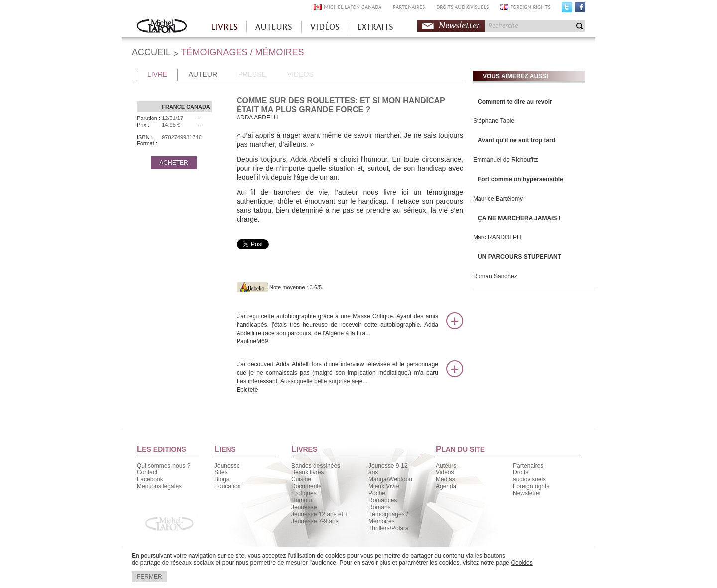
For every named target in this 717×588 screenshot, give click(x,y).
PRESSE (252, 74)
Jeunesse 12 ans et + (320, 514)
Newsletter (459, 26)
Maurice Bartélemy (498, 199)
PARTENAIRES (409, 7)
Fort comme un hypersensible (521, 179)
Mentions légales (159, 486)
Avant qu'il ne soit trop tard (517, 140)
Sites (221, 472)
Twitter (567, 9)
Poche (377, 493)
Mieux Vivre (384, 486)
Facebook (580, 9)
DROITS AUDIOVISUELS (463, 7)
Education (227, 486)
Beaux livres (307, 472)
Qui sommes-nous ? (164, 466)
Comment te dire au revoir (515, 102)
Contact (147, 472)
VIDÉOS (325, 27)
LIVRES (224, 27)
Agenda (446, 486)
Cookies (522, 563)
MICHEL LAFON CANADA (353, 7)
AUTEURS (274, 27)
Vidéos (445, 472)
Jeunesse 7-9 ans (315, 521)
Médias (445, 479)
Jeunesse (227, 466)
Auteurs (446, 466)
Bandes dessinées (316, 466)
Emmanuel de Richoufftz (506, 160)
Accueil (162, 27)
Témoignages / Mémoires (388, 518)
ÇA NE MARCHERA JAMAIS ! (519, 218)
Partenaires (528, 466)
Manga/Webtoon (390, 479)
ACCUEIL (151, 52)
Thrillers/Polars (388, 528)
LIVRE (157, 74)
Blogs (222, 479)
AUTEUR (203, 74)
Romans (380, 507)
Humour (302, 500)
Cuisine (301, 479)
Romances (383, 500)
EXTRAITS (375, 27)
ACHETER (174, 163)
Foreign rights (531, 486)
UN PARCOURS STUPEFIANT (520, 257)
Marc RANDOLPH (497, 237)
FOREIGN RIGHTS (530, 7)
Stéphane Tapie (494, 121)
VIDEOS (300, 74)
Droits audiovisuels (529, 476)
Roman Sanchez (495, 276)
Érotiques (304, 493)
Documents (306, 486)
